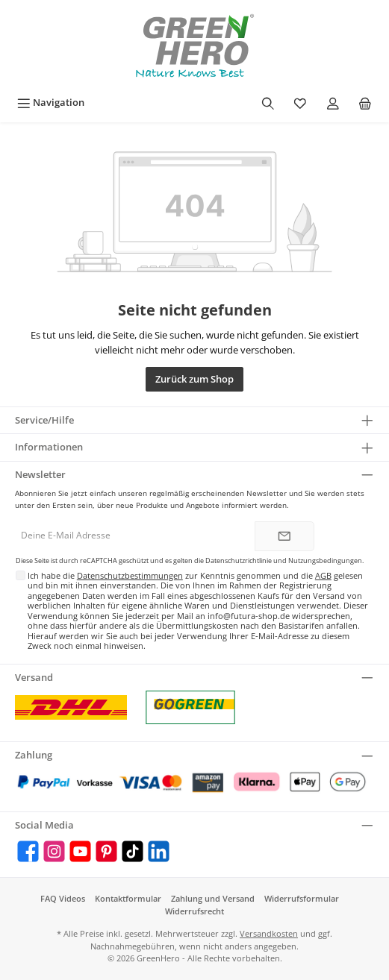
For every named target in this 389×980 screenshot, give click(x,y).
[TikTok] (133, 851)
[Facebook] (28, 851)
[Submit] (284, 536)
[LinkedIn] (159, 851)
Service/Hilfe (44, 420)
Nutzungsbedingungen (325, 561)
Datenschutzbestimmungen (130, 575)
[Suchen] (268, 103)
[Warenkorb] (365, 103)
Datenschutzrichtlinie (239, 561)
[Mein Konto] (333, 103)
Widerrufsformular (302, 898)
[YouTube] (80, 851)
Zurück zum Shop (194, 379)
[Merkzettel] (300, 103)
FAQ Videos (63, 898)
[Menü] (51, 103)
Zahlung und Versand (213, 898)
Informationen (49, 447)
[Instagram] (54, 851)
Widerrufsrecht (194, 911)
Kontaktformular (128, 898)
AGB (323, 575)
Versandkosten (269, 933)
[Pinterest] (106, 851)
